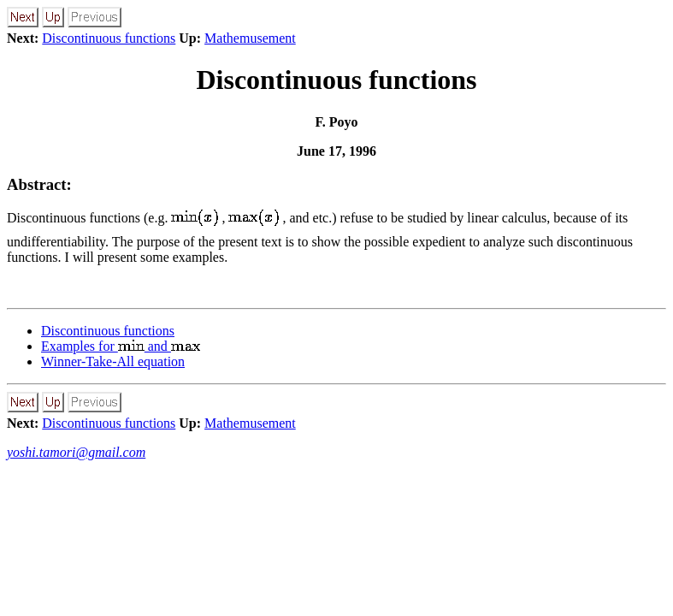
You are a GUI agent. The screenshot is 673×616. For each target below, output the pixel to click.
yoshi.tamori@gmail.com (76, 452)
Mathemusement (250, 38)
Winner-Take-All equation (113, 361)
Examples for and (121, 346)
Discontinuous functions (109, 38)
